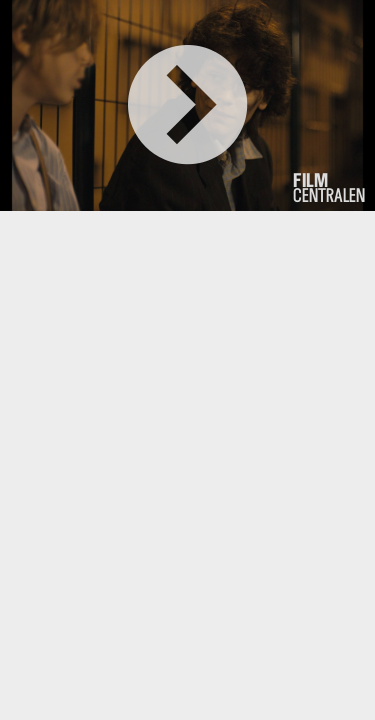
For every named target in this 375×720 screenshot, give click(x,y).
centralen (329, 188)
